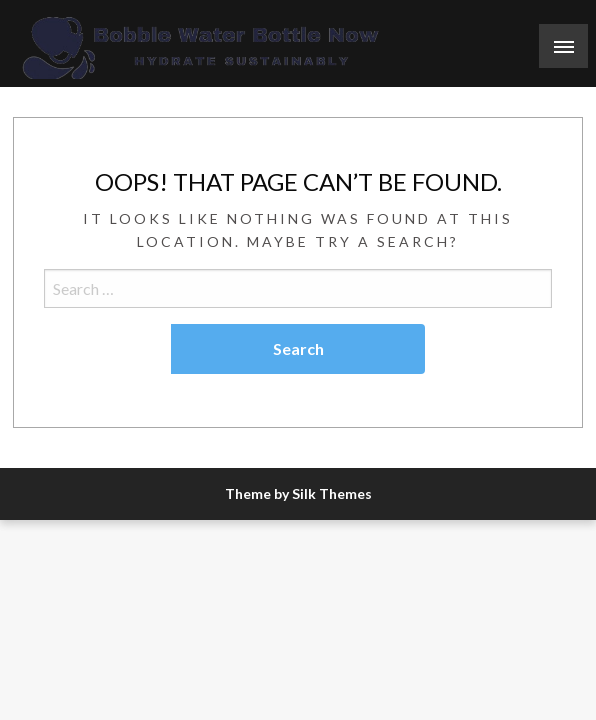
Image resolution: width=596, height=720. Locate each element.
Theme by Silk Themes (298, 493)
